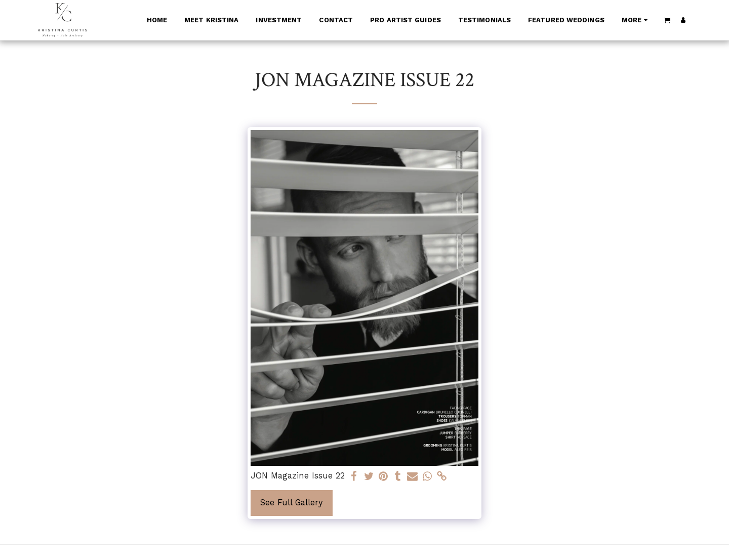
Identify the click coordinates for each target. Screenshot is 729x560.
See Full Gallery (292, 503)
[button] (667, 20)
